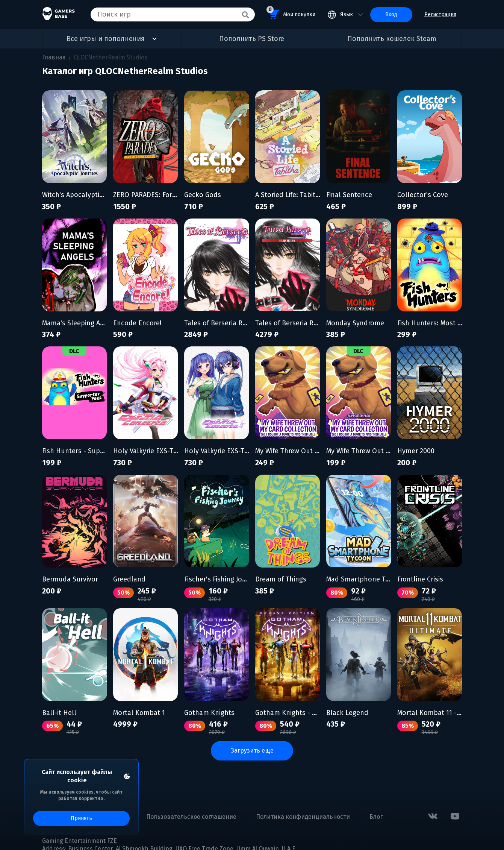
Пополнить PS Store (252, 39)
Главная (54, 57)
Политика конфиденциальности (303, 817)
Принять (81, 818)
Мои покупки (291, 13)
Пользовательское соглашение (191, 817)
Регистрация (440, 14)
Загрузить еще (252, 751)
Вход (391, 14)
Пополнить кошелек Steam (392, 39)
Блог (376, 817)
